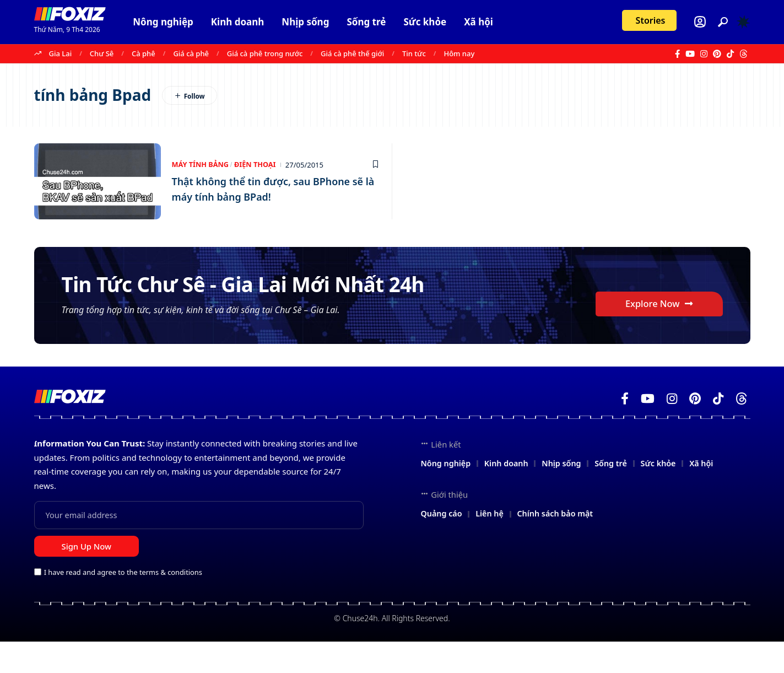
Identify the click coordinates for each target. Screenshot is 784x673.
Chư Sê (102, 53)
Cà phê (144, 53)
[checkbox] (38, 603)
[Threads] (744, 54)
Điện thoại (257, 165)
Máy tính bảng (201, 165)
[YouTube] (690, 54)
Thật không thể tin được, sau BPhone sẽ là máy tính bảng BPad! (272, 189)
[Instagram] (704, 54)
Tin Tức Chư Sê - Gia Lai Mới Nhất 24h (247, 297)
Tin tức (414, 53)
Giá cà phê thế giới (352, 53)
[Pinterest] (717, 54)
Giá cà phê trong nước (265, 53)
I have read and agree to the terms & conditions (123, 604)
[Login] (700, 22)
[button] (723, 22)
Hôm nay (459, 53)
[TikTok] (730, 54)
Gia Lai (61, 53)
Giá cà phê (191, 53)
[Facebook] (677, 54)
